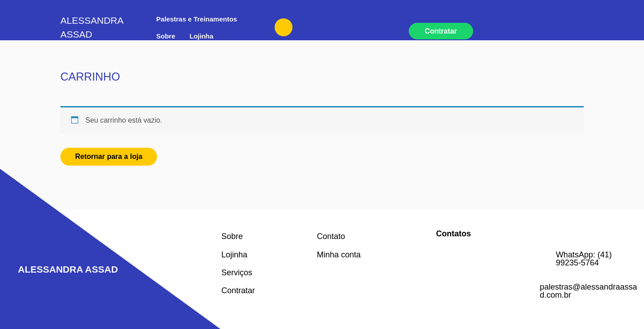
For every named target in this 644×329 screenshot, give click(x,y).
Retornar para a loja (109, 156)
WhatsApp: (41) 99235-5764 (584, 259)
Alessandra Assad (68, 269)
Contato (331, 236)
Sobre (166, 36)
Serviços (237, 273)
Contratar (441, 31)
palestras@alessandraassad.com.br (588, 291)
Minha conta (339, 255)
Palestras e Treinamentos (197, 19)
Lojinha (201, 36)
